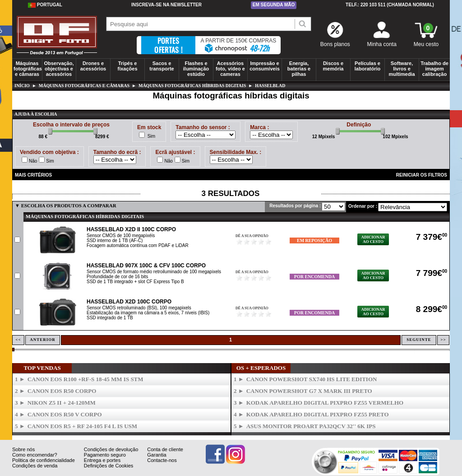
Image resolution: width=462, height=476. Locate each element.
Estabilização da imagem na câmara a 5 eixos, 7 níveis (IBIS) (148, 313)
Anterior (43, 340)
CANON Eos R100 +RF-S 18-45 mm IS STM (85, 379)
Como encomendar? (35, 455)
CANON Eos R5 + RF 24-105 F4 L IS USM (82, 426)
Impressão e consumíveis (265, 66)
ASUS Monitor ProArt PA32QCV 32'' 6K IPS (311, 426)
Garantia (157, 455)
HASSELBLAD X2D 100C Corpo (129, 302)
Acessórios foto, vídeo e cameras (230, 69)
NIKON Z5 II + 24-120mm (62, 403)
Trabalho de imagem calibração (434, 69)
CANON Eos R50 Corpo (62, 391)
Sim (151, 136)
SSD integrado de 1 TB (110, 318)
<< (18, 340)
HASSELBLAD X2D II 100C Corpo (131, 229)
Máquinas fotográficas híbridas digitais (192, 86)
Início (22, 86)
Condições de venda (35, 466)
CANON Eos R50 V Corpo (65, 414)
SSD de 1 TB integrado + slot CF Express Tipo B (135, 282)
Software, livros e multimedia (402, 69)
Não (33, 161)
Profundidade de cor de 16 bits (117, 277)
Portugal (45, 5)
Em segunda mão (274, 5)
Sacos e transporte (162, 66)
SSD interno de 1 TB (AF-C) (115, 240)
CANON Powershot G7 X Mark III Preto (309, 391)
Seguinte (419, 340)
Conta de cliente (165, 449)
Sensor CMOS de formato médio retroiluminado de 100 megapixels (154, 272)
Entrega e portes (102, 460)
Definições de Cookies (109, 466)
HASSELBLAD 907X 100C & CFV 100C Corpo (146, 266)
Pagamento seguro (105, 455)
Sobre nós (23, 449)
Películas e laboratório (367, 66)
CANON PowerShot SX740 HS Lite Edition (312, 379)
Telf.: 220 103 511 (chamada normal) (390, 5)
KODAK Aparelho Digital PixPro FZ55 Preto (318, 414)
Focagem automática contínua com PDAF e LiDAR (138, 245)
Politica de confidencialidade (44, 460)
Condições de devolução (111, 449)
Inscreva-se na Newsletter (166, 5)
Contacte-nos (162, 460)
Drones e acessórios (93, 66)
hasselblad (270, 86)
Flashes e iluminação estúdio (196, 69)
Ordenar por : (363, 206)
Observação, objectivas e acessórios (59, 69)
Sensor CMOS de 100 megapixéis (121, 236)
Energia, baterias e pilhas (299, 69)
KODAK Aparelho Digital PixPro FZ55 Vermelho (325, 403)
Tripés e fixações (127, 66)
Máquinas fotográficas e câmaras (28, 69)
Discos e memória (333, 66)
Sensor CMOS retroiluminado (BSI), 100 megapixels (139, 308)
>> (443, 340)
